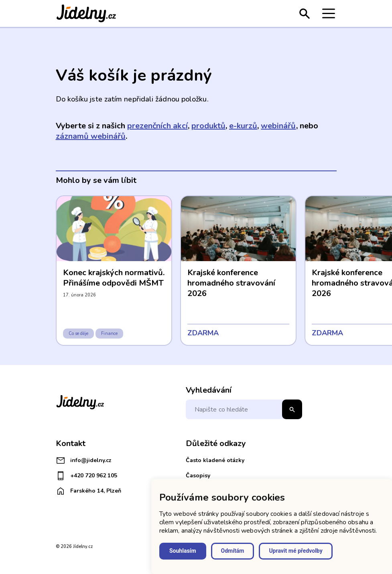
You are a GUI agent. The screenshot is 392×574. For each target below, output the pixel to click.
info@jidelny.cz (84, 460)
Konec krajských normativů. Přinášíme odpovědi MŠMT (114, 278)
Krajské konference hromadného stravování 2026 (232, 283)
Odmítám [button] (233, 551)
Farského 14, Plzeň (88, 491)
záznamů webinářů (91, 136)
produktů (208, 126)
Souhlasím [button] (183, 551)
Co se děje (79, 334)
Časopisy (198, 476)
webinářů (278, 126)
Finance (109, 334)
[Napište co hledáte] (244, 409)
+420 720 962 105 (86, 476)
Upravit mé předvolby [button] (296, 551)
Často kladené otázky (215, 460)
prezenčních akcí (157, 126)
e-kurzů (243, 126)
